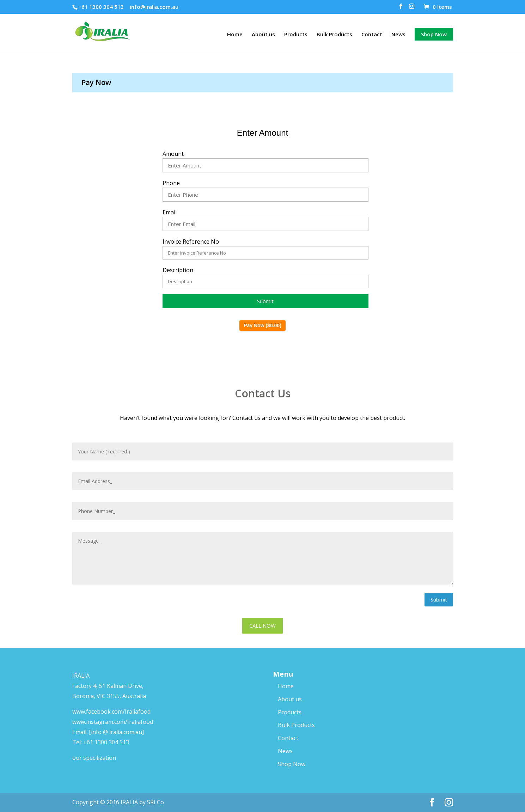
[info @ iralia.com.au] (116, 732)
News (398, 35)
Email (170, 212)
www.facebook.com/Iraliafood (111, 712)
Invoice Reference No (191, 242)
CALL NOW (262, 625)
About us (263, 35)
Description (178, 270)
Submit (439, 599)
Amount (173, 154)
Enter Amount (262, 133)
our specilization (94, 758)
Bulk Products (334, 35)
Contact (372, 35)
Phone (171, 183)
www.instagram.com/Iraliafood (113, 722)
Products (296, 35)
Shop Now (434, 34)
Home (235, 35)
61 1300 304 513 (108, 742)
